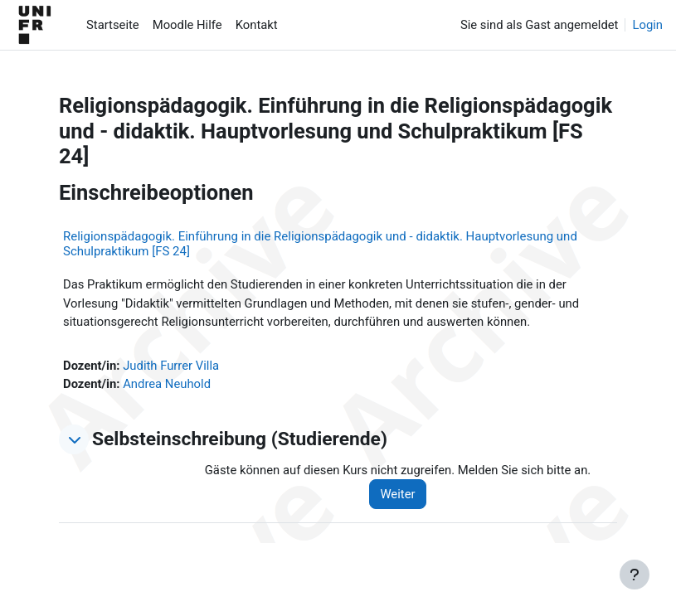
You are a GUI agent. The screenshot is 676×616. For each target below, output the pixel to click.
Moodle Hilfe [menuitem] (187, 25)
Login (647, 25)
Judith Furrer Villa (171, 366)
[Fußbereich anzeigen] (635, 575)
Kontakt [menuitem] (257, 25)
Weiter (397, 494)
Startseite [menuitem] (113, 25)
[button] (74, 439)
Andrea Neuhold (167, 384)
